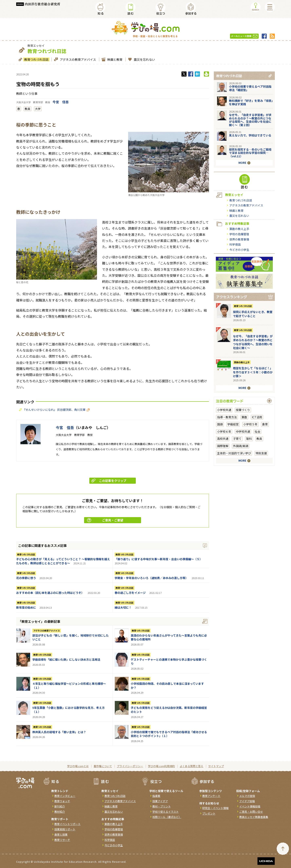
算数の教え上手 (239, 229)
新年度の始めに (26, 607)
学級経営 (233, 424)
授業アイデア (160, 801)
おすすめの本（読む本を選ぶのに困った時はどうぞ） (50, 593)
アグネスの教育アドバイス (77, 59)
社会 (257, 431)
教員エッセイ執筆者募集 (254, 817)
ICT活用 (257, 417)
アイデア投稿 (247, 801)
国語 (220, 424)
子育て (237, 439)
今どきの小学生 (239, 250)
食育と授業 (61, 834)
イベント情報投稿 (250, 806)
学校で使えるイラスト (166, 812)
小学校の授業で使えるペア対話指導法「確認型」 (250, 88)
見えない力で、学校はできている (250, 135)
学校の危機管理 (239, 234)
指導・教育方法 (227, 417)
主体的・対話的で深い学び (234, 453)
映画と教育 (114, 59)
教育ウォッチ (62, 801)
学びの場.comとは (78, 766)
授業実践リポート (65, 829)
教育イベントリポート (67, 824)
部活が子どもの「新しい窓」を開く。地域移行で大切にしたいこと (71, 637)
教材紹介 (60, 812)
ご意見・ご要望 (105, 520)
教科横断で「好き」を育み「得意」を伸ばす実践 (251, 102)
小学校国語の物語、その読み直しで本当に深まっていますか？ (167, 686)
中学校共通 (243, 431)
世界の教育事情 (239, 239)
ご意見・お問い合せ (251, 812)
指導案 (156, 796)
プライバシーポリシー (130, 766)
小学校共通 (224, 410)
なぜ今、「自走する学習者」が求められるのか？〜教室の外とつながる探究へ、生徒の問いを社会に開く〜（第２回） (250, 120)
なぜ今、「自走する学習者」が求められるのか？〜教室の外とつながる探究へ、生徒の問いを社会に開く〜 (253, 342)
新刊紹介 (60, 806)
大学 (38, 109)
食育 (265, 424)
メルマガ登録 (247, 796)
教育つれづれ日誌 (36, 59)
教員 (27, 109)
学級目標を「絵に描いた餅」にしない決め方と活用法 (66, 659)
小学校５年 (250, 424)
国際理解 (223, 446)
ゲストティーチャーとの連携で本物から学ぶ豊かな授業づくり (169, 661)
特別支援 (261, 453)
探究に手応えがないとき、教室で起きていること (253, 314)
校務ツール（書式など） (167, 817)
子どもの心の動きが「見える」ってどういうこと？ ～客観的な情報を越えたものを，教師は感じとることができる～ (63, 561)
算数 (244, 417)
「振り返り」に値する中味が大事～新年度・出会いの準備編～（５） (158, 559)
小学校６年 (224, 431)
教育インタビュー (65, 796)
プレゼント (209, 813)
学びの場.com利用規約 (161, 766)
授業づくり (243, 410)
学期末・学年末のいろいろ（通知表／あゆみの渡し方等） (151, 578)
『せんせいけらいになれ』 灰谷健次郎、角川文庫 (56, 410)
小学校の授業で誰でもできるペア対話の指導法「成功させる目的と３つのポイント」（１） (169, 734)
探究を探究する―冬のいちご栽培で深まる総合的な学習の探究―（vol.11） (250, 153)
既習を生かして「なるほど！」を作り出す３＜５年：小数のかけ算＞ (253, 372)
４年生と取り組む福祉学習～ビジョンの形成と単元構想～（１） (69, 686)
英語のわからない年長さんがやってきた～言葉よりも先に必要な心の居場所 (169, 637)
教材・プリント (162, 806)
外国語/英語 (241, 446)
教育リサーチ (62, 840)
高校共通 (223, 439)
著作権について (103, 766)
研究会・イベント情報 (215, 808)
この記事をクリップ (109, 481)
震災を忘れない (144, 59)
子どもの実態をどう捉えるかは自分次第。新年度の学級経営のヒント (169, 710)
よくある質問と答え (191, 766)
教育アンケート (211, 796)
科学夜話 (235, 244)
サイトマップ (216, 766)
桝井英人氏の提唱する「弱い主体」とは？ (59, 732)
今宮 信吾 (61, 102)
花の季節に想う (26, 578)
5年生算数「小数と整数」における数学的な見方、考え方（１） (69, 710)
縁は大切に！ (123, 607)
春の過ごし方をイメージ (130, 593)
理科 (249, 439)
